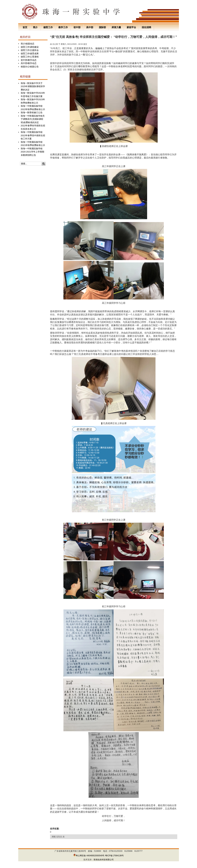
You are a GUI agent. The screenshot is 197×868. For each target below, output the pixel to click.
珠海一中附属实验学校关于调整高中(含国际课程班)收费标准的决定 (33, 119)
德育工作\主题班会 (30, 50)
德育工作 (48, 27)
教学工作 (63, 27)
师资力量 (116, 27)
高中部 (90, 27)
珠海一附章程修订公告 (32, 113)
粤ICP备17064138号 (114, 856)
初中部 (77, 27)
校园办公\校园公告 (30, 67)
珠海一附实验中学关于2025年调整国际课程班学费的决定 (33, 86)
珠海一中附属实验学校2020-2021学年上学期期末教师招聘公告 (32, 152)
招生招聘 (146, 27)
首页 (25, 27)
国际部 (102, 27)
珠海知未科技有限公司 (104, 860)
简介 (35, 27)
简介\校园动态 (28, 44)
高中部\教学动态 (29, 63)
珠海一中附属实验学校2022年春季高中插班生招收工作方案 (33, 135)
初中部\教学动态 (29, 60)
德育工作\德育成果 (30, 54)
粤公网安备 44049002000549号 (89, 856)
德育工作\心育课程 (30, 57)
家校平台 (131, 27)
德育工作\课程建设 (30, 47)
